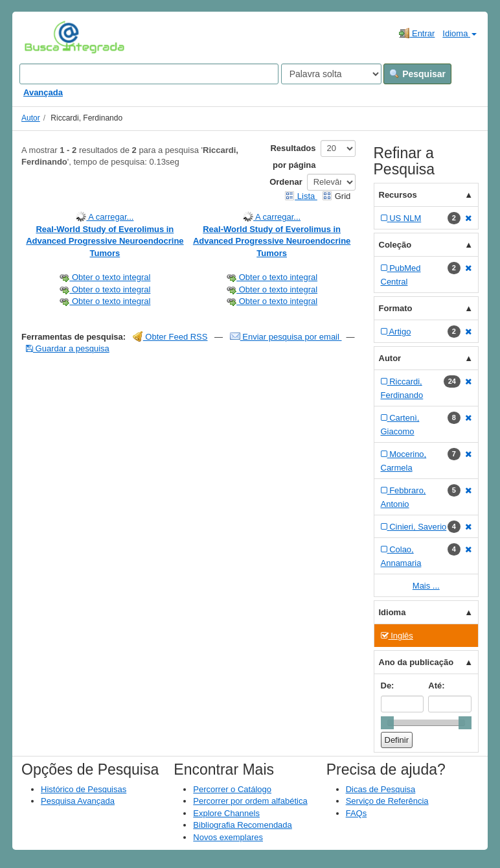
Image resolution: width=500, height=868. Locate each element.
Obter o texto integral (105, 277)
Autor (31, 118)
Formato (396, 308)
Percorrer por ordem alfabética (250, 801)
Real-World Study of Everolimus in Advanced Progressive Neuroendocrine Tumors (105, 241)
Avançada (43, 92)
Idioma (460, 33)
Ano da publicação (416, 662)
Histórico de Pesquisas (84, 789)
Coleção (395, 245)
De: (388, 686)
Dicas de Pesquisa (381, 789)
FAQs (357, 813)
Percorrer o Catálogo (232, 789)
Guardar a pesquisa (68, 348)
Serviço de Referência (387, 801)
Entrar (417, 33)
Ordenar (286, 182)
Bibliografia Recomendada (242, 825)
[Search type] (331, 74)
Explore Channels (226, 813)
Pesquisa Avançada (78, 801)
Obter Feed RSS (170, 337)
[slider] (387, 723)
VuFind (44, 37)
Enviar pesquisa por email (286, 337)
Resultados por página (293, 157)
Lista (301, 196)
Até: (436, 686)
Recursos (398, 195)
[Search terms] (149, 74)
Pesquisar (417, 74)
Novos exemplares (228, 837)
